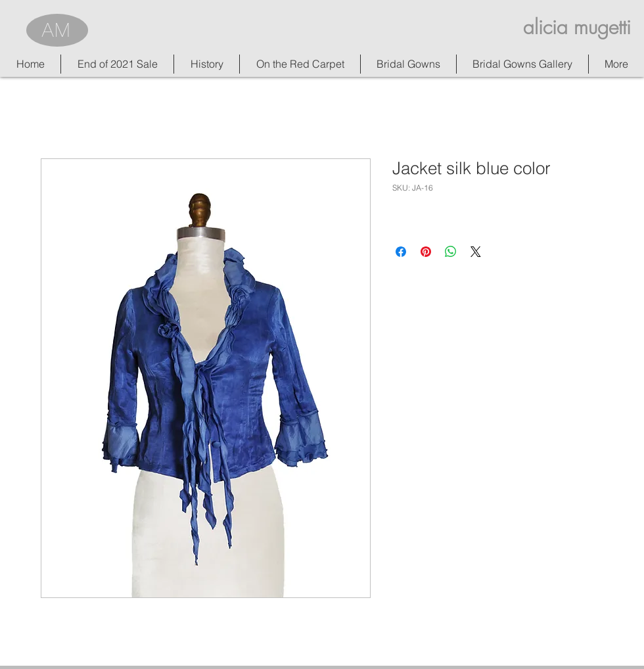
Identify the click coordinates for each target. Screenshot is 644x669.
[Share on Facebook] (401, 252)
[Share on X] (476, 252)
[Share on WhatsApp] (451, 252)
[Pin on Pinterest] (426, 252)
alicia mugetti (577, 27)
